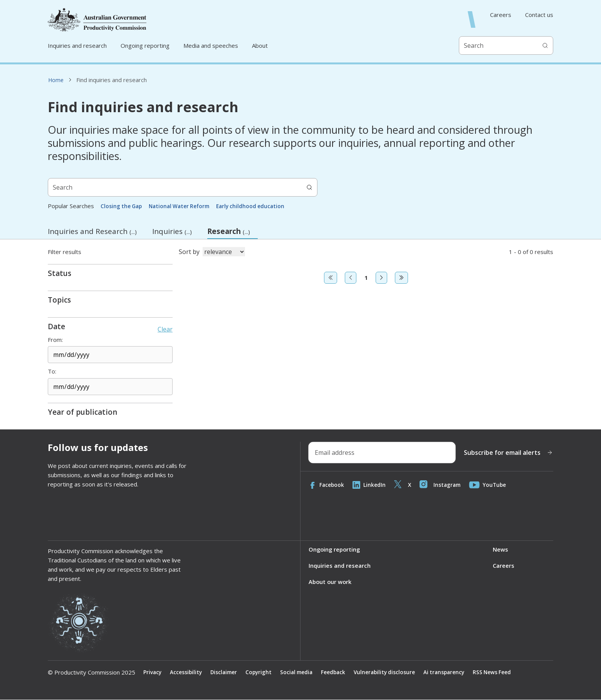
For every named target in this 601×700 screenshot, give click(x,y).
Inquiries (172, 231)
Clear (165, 329)
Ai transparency (453, 672)
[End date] (110, 387)
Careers (501, 15)
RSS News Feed (503, 672)
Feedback (339, 672)
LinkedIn (370, 485)
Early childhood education (256, 206)
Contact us (539, 15)
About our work (331, 582)
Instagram (442, 485)
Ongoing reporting (145, 45)
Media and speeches (211, 45)
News (500, 550)
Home (56, 80)
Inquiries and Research (92, 231)
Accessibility (187, 672)
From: (55, 340)
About (260, 45)
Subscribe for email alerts (508, 453)
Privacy (153, 672)
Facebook (327, 485)
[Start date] (110, 355)
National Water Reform (182, 206)
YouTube (490, 485)
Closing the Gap (122, 206)
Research (233, 233)
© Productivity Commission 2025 (91, 672)
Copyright (262, 672)
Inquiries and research (77, 45)
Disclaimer (226, 672)
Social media (301, 672)
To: (52, 371)
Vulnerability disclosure (392, 672)
